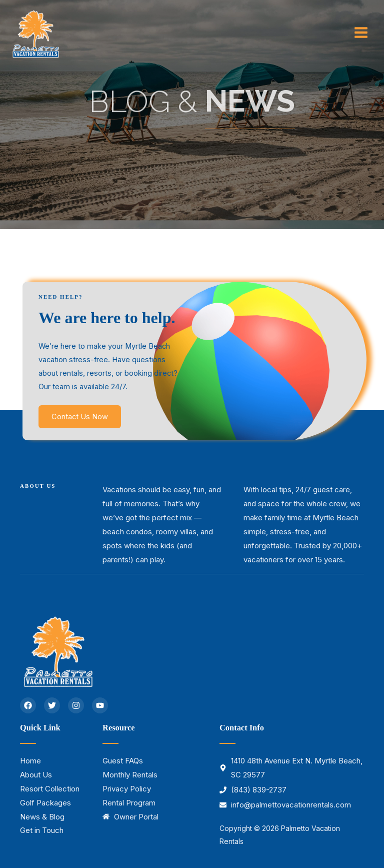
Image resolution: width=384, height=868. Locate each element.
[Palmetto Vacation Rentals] (35, 33)
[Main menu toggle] (361, 33)
